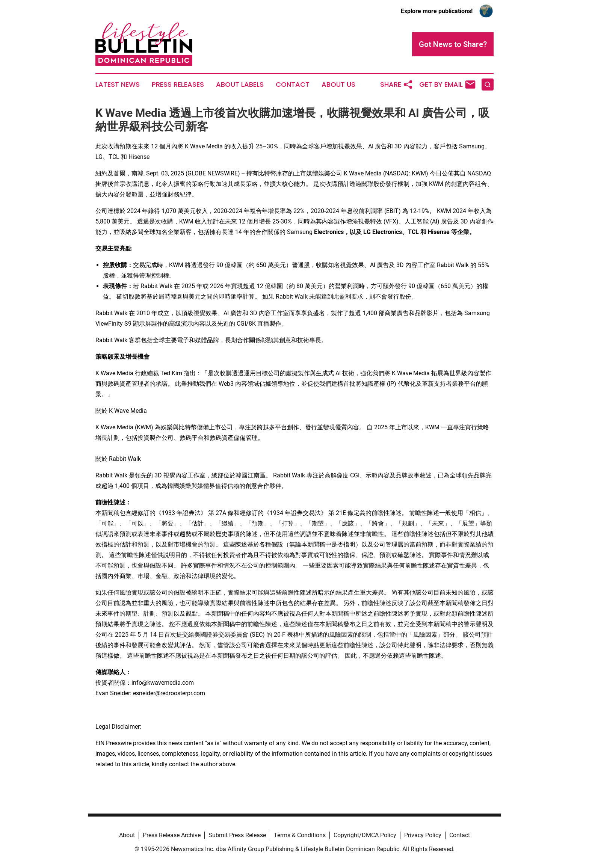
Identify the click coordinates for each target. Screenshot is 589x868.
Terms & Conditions (300, 835)
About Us (338, 85)
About (127, 835)
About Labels (240, 85)
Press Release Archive (172, 835)
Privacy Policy (423, 835)
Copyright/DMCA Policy (365, 835)
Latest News (118, 85)
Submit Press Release (237, 835)
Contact (293, 85)
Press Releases (178, 85)
